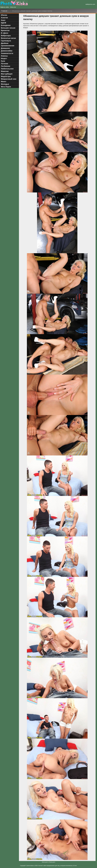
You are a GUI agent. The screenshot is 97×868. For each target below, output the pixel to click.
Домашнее (5, 48)
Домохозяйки (7, 51)
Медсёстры (6, 76)
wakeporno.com (90, 4)
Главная (4, 11)
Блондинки (6, 25)
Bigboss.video (5, 7)
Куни (3, 61)
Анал (3, 20)
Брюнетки (5, 30)
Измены (4, 56)
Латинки (4, 64)
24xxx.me (13, 7)
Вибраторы (6, 36)
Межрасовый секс (9, 79)
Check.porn (52, 862)
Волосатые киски (8, 38)
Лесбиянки (6, 66)
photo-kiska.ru (31, 866)
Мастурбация (7, 74)
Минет (4, 82)
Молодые (5, 84)
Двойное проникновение (8, 44)
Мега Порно (6, 87)
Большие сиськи (8, 28)
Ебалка (4, 15)
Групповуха (6, 41)
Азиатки (4, 18)
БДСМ (4, 23)
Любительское (7, 69)
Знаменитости (7, 53)
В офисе (5, 33)
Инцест (4, 58)
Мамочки (5, 71)
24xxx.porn (45, 862)
